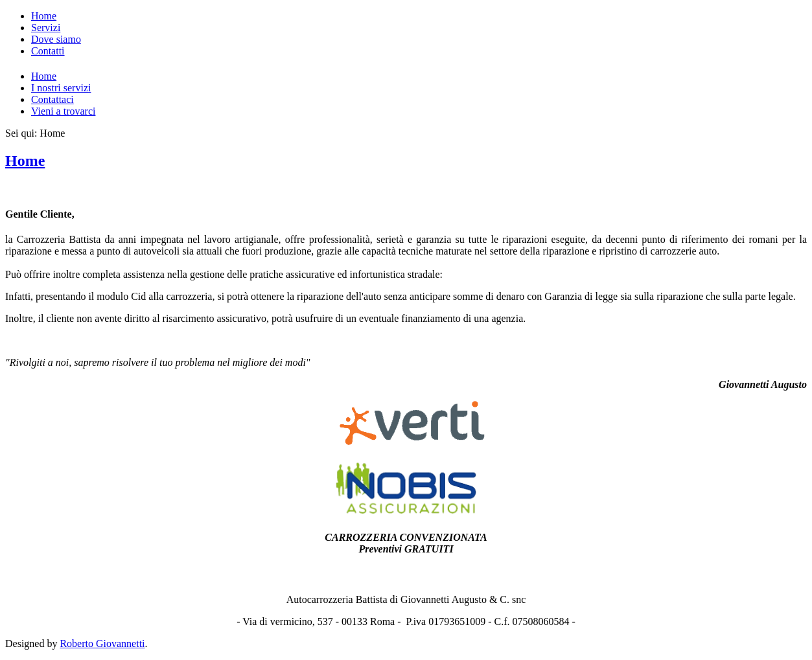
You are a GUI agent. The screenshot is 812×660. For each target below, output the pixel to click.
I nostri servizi (61, 88)
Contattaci (52, 99)
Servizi (46, 28)
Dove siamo (56, 39)
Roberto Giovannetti (102, 643)
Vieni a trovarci (63, 111)
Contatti (48, 51)
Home (44, 16)
